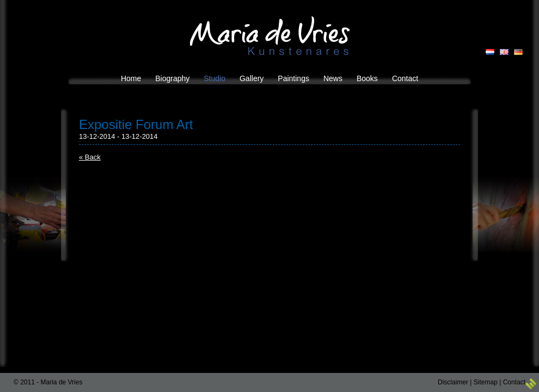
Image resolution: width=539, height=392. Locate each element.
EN (504, 52)
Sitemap (486, 382)
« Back (90, 157)
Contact (514, 382)
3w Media (531, 384)
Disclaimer (453, 382)
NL (490, 52)
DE (518, 52)
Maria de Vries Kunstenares (270, 36)
